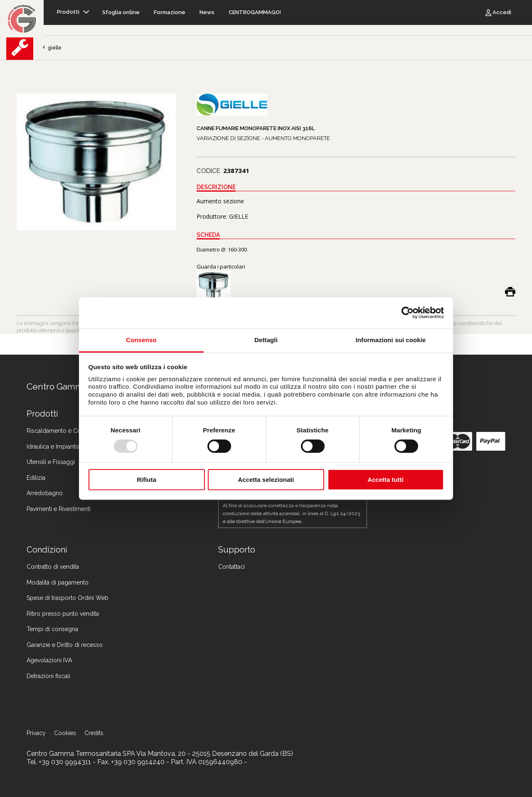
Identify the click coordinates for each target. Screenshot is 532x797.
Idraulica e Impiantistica (58, 447)
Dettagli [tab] (266, 340)
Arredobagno (45, 493)
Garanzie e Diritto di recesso (65, 645)
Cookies (65, 733)
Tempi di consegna (52, 629)
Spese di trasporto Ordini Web (68, 598)
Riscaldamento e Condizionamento (74, 431)
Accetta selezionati (266, 480)
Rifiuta (147, 480)
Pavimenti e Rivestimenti (59, 509)
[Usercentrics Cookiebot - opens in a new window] (408, 313)
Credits (94, 733)
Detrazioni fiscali (48, 676)
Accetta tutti (385, 480)
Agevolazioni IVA (49, 660)
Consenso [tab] (141, 340)
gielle (52, 48)
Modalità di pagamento (58, 582)
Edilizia (36, 478)
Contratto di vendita (53, 567)
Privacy (36, 733)
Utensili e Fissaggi (51, 462)
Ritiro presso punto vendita (63, 614)
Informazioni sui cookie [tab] (391, 340)
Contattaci (232, 567)
